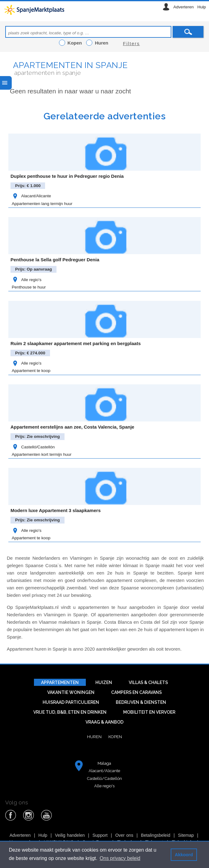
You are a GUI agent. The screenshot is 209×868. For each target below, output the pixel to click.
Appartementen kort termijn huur (42, 454)
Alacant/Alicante (31, 196)
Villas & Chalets (148, 682)
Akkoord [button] (184, 855)
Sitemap (186, 835)
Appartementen (60, 682)
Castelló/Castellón (33, 447)
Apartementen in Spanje (70, 65)
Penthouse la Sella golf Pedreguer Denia (55, 260)
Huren (94, 737)
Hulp (202, 7)
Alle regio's (27, 280)
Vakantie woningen (71, 692)
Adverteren (183, 7)
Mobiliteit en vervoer (149, 712)
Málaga (104, 763)
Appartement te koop (31, 371)
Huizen (104, 682)
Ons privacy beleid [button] (120, 858)
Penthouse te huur (29, 287)
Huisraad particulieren (71, 702)
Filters (131, 43)
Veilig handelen (70, 835)
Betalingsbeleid (156, 835)
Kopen (115, 737)
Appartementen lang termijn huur (42, 204)
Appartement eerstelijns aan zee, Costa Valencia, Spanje (72, 427)
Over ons (124, 835)
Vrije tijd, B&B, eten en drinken (70, 712)
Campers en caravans (136, 692)
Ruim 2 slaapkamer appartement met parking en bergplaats (76, 343)
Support (100, 835)
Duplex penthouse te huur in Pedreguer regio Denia (67, 176)
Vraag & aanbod (104, 722)
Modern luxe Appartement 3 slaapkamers (56, 510)
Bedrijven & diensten (141, 702)
